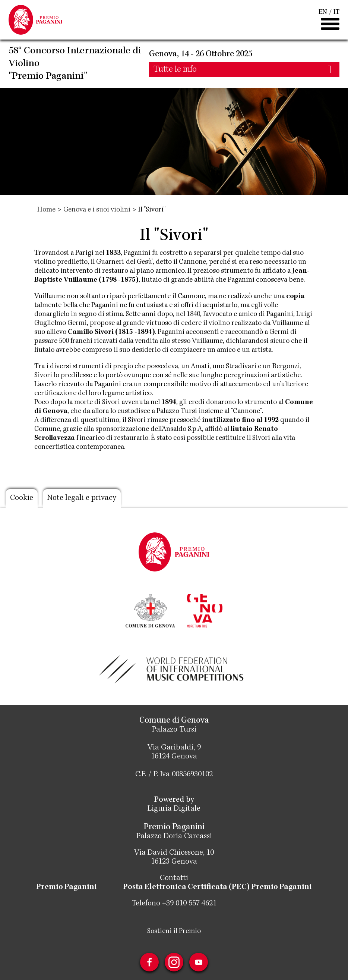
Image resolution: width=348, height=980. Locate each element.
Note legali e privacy (82, 498)
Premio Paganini (67, 887)
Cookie (22, 498)
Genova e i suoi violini (97, 210)
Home (46, 210)
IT (336, 12)
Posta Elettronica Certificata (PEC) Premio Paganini (217, 887)
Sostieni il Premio (174, 932)
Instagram (174, 962)
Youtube (199, 962)
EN (323, 12)
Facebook (149, 962)
